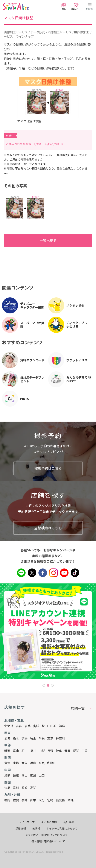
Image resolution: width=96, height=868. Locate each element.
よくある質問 (49, 822)
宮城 (36, 726)
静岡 (67, 751)
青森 (19, 726)
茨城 (7, 738)
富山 (16, 751)
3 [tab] (52, 685)
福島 (62, 726)
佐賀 (16, 800)
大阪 (24, 763)
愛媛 (24, 788)
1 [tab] (44, 685)
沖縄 (70, 800)
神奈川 (60, 738)
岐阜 (59, 751)
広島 (33, 775)
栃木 (16, 738)
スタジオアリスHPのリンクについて (46, 835)
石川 (24, 751)
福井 (33, 751)
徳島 (7, 788)
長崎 (24, 800)
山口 (42, 775)
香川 (16, 788)
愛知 (76, 751)
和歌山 (52, 763)
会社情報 (69, 822)
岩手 (27, 726)
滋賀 (7, 763)
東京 (50, 738)
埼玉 (33, 738)
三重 (85, 751)
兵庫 (33, 763)
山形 (53, 726)
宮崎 (50, 800)
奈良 (42, 763)
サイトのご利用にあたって (62, 828)
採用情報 (21, 828)
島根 (16, 775)
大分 (42, 800)
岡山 (24, 775)
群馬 (24, 738)
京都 (16, 763)
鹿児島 (60, 800)
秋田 (45, 726)
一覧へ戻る (32, 241)
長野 (50, 751)
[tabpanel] (48, 631)
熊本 (33, 800)
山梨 (42, 751)
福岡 (7, 800)
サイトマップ (27, 822)
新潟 (7, 751)
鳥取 (7, 775)
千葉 (42, 738)
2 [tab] (48, 685)
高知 (33, 788)
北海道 (9, 726)
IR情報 (36, 828)
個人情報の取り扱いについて (48, 841)
